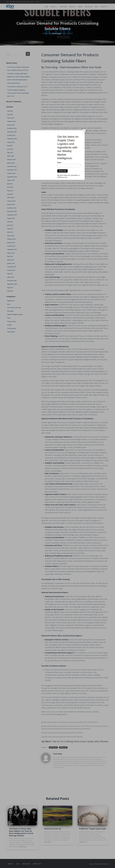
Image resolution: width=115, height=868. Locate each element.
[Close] (84, 131)
